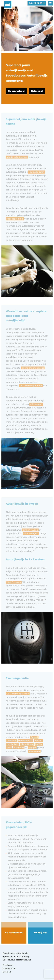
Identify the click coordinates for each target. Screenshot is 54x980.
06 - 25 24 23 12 (37, 3)
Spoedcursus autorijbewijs (16, 953)
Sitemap (7, 972)
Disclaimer (8, 965)
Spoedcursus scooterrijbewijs (17, 960)
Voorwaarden (9, 968)
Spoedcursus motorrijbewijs (16, 956)
